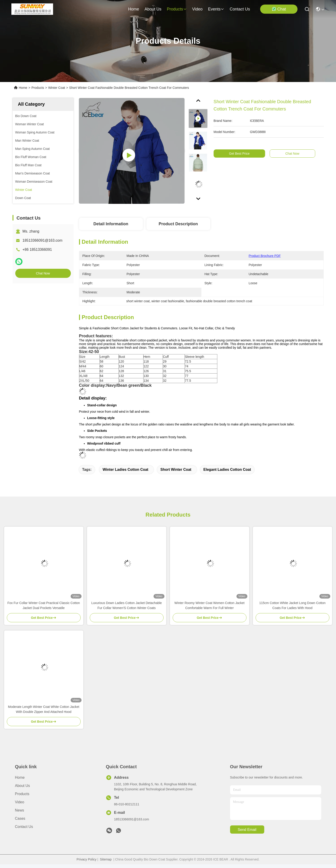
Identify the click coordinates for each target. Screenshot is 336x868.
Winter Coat (56, 88)
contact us (240, 9)
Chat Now (43, 273)
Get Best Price (246, 154)
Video (20, 802)
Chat (279, 9)
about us (153, 9)
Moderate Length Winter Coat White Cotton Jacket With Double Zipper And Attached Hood (44, 709)
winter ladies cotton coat (125, 470)
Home (133, 9)
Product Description (178, 224)
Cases (20, 818)
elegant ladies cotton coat (227, 470)
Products (38, 88)
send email (247, 830)
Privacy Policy (86, 859)
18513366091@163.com (43, 240)
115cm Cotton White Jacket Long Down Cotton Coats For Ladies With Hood (292, 605)
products (177, 9)
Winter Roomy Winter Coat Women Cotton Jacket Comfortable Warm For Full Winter (210, 605)
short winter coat (176, 470)
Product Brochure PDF (265, 256)
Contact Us (24, 827)
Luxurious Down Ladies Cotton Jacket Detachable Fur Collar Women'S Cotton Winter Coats (127, 605)
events (216, 9)
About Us (23, 786)
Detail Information (111, 224)
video (197, 9)
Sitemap (106, 859)
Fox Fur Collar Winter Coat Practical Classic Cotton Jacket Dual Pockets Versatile (44, 605)
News (20, 810)
